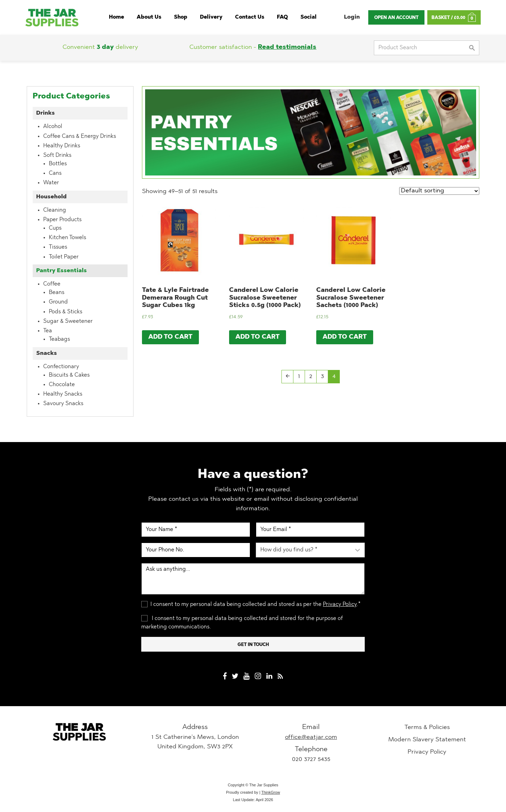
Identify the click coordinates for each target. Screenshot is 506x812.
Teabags (59, 339)
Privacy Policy (340, 605)
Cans (55, 173)
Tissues (58, 247)
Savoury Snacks (63, 404)
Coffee (52, 284)
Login (352, 17)
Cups (55, 228)
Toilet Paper (64, 257)
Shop (181, 17)
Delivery (211, 17)
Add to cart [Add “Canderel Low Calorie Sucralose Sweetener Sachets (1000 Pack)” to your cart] (345, 337)
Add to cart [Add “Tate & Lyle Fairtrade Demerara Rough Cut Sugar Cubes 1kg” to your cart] (170, 337)
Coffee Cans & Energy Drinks (80, 136)
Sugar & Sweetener (68, 321)
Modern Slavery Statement (427, 740)
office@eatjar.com (311, 737)
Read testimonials (287, 47)
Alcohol (53, 127)
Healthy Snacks (63, 394)
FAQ (282, 17)
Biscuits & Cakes (69, 375)
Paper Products (62, 220)
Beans (57, 293)
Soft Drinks (57, 155)
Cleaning (55, 210)
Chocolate (62, 385)
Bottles (58, 164)
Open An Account (396, 18)
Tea (48, 331)
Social (309, 17)
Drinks (46, 113)
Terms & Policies (427, 728)
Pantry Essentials (61, 271)
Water (51, 183)
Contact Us (250, 17)
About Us (149, 17)
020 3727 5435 (311, 760)
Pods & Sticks (66, 312)
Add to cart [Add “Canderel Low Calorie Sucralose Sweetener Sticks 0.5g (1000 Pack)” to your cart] (258, 337)
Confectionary (61, 367)
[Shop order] (439, 191)
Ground (58, 302)
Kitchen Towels (67, 238)
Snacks (47, 353)
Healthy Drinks (62, 146)
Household (51, 197)
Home (116, 17)
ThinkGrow (271, 792)
